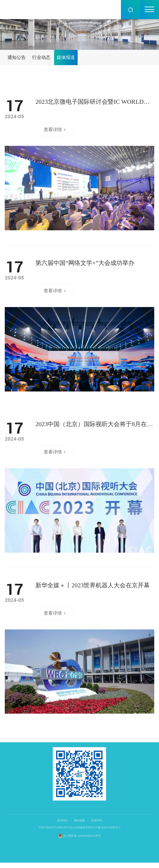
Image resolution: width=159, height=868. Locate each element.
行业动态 (41, 57)
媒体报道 (66, 57)
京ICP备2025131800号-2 (106, 827)
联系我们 (63, 820)
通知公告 (17, 57)
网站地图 (79, 820)
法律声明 (96, 820)
